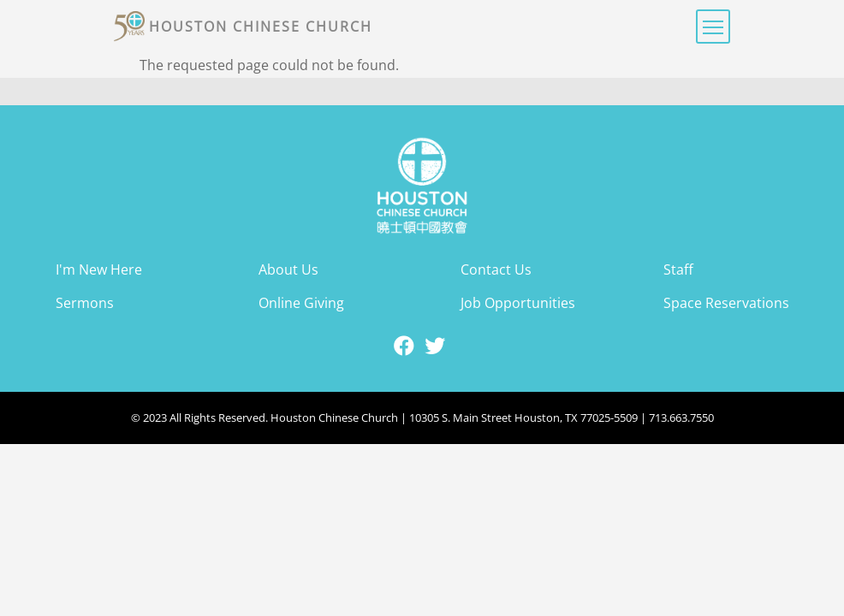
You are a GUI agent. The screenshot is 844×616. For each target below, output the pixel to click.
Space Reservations (726, 303)
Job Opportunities (518, 303)
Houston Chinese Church (261, 27)
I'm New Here (99, 269)
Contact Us (496, 269)
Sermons (85, 303)
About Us (288, 269)
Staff (678, 269)
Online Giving (301, 303)
